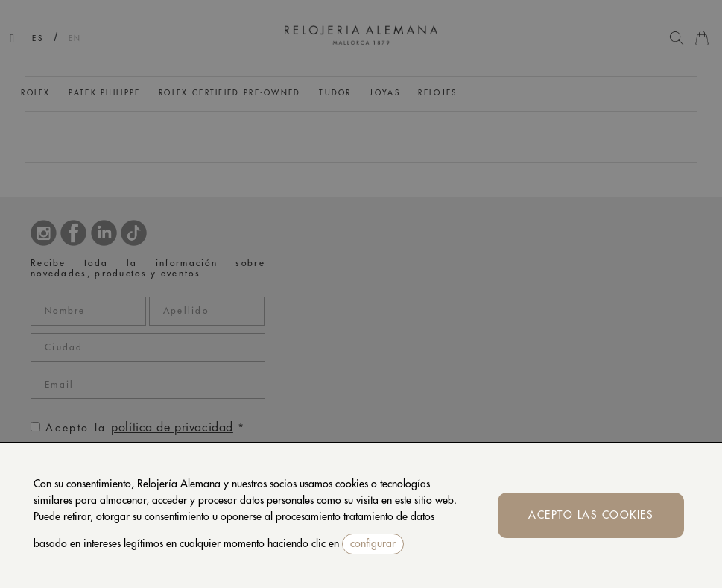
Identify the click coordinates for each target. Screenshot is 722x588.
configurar (373, 543)
